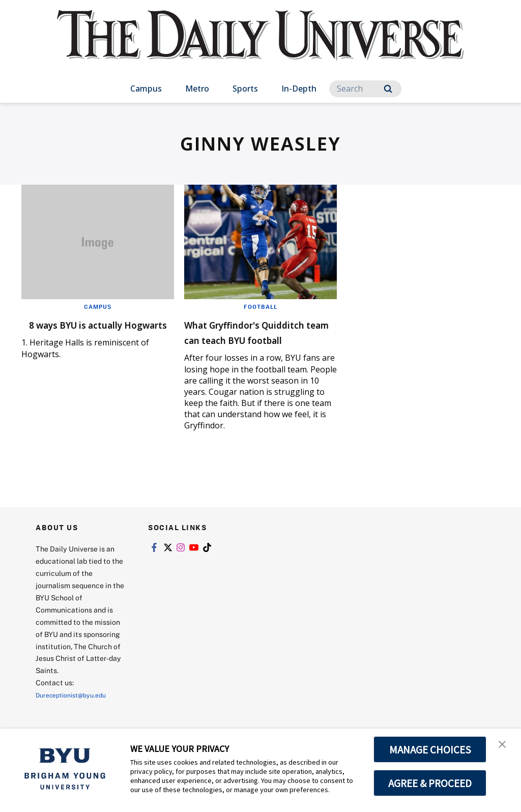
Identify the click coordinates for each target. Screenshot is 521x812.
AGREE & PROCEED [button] (430, 783)
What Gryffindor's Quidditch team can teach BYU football (243, 339)
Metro (197, 89)
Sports (245, 89)
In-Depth (299, 89)
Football (260, 306)
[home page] (260, 46)
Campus (146, 89)
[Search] (365, 89)
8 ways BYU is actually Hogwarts (87, 331)
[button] (504, 747)
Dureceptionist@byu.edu (77, 710)
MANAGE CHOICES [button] (430, 749)
